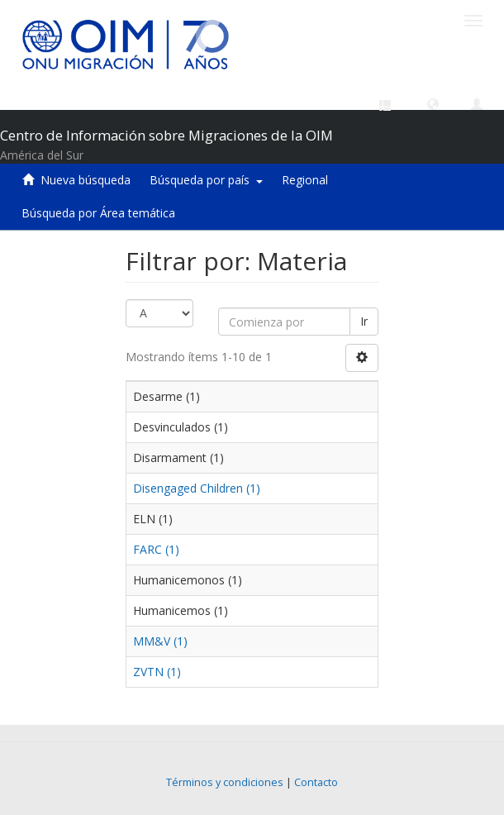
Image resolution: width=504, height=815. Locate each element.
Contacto (316, 782)
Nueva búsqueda (86, 180)
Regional (305, 180)
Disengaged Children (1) (197, 488)
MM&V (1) (160, 641)
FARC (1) (156, 549)
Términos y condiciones (225, 782)
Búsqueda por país (206, 180)
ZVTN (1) (157, 672)
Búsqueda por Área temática (98, 213)
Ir (364, 321)
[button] (433, 103)
